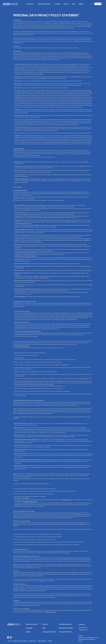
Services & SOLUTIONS (32, 624)
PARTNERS (45, 624)
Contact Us (82, 625)
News (74, 4)
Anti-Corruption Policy (66, 632)
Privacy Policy (33, 641)
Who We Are (30, 4)
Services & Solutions (44, 4)
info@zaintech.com (83, 630)
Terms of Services (42, 641)
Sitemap (50, 641)
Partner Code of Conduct (66, 628)
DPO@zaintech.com (67, 500)
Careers (81, 4)
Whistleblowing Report (49, 632)
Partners (58, 4)
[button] (99, 4)
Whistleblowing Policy (65, 624)
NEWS (44, 628)
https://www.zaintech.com (30, 501)
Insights (66, 4)
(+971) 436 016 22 (83, 628)
